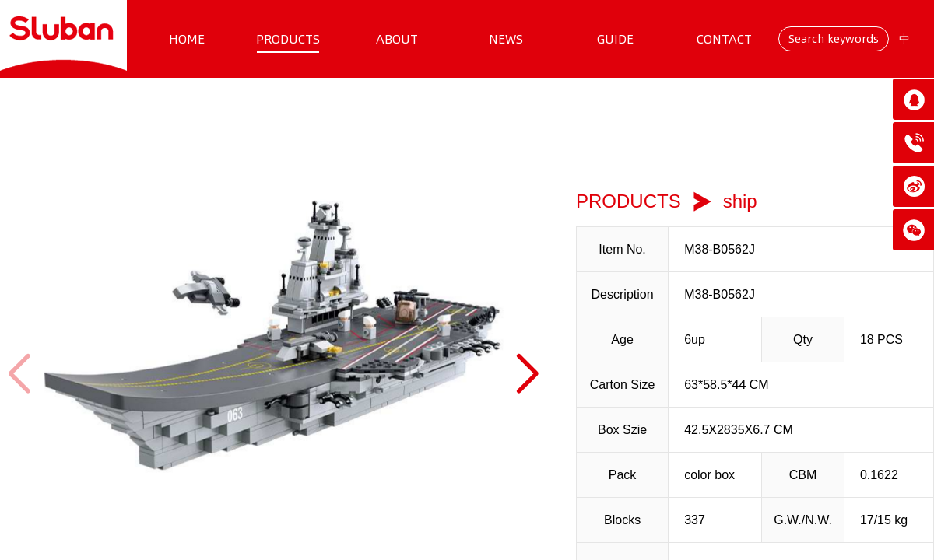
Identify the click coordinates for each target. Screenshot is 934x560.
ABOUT (397, 39)
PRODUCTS (288, 39)
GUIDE (615, 39)
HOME (187, 39)
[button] (527, 374)
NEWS (506, 39)
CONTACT (724, 39)
